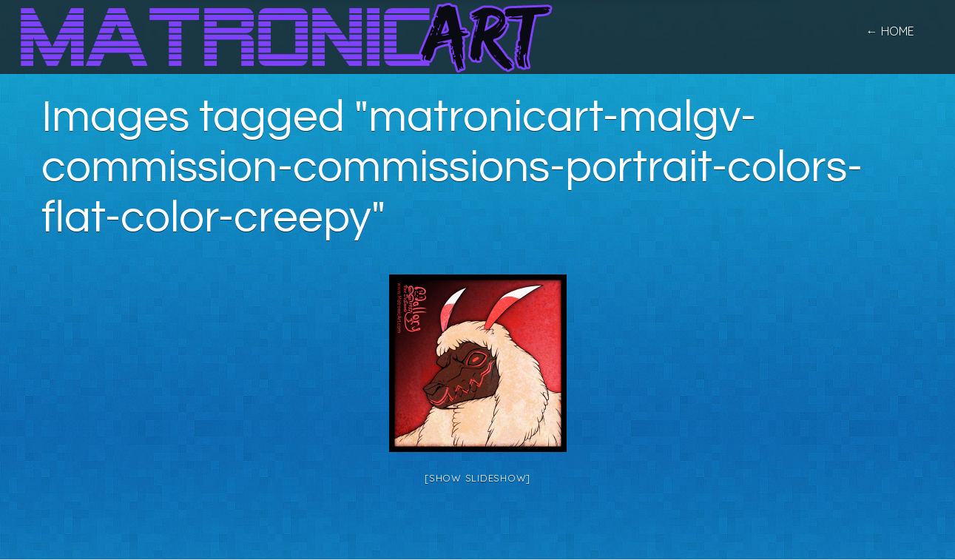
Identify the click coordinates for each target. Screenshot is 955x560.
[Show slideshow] (477, 478)
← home (890, 31)
